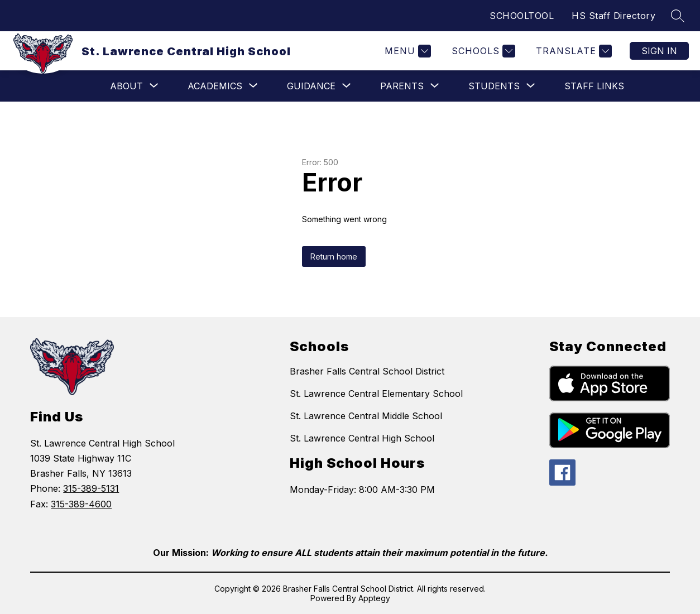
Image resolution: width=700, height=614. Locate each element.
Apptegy (374, 598)
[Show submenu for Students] (494, 86)
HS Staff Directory (613, 16)
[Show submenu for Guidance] (311, 86)
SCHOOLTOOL (522, 16)
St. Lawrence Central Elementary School (376, 394)
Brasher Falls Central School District (367, 371)
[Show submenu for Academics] (215, 86)
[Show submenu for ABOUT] (126, 86)
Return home (334, 256)
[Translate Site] (572, 51)
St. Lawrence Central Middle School (366, 416)
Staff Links (594, 86)
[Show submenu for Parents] (402, 86)
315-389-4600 (81, 504)
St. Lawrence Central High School (362, 438)
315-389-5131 (91, 488)
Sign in (659, 51)
